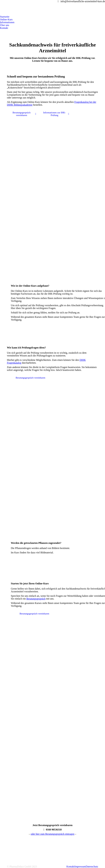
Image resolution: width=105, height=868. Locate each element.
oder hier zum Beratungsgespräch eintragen (52, 834)
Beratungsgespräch (36, 599)
